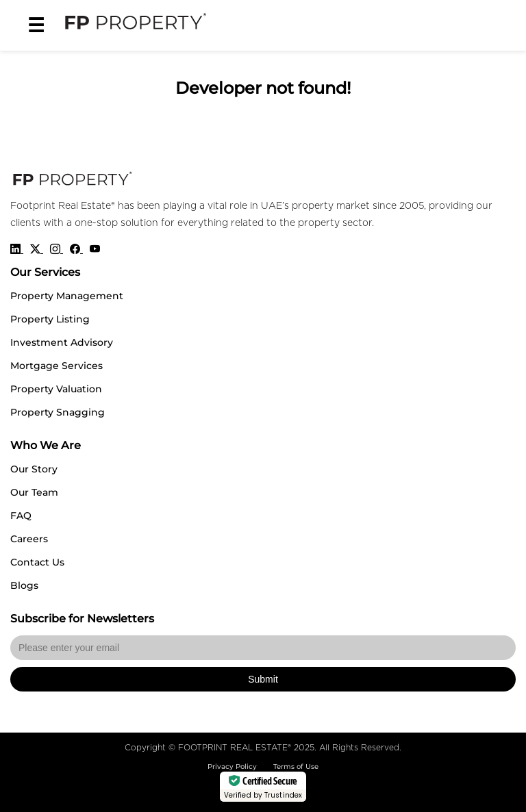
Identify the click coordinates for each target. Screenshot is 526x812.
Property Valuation (56, 389)
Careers (29, 539)
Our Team (34, 492)
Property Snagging (58, 412)
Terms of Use (296, 766)
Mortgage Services (57, 366)
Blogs (24, 585)
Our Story (34, 469)
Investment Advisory (62, 342)
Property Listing (50, 319)
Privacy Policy (232, 766)
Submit (263, 679)
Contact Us (37, 562)
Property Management (67, 296)
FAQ (21, 516)
